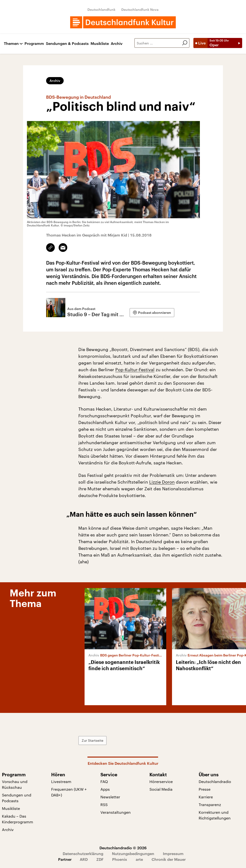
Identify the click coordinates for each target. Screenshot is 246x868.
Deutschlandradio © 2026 (123, 848)
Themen (11, 44)
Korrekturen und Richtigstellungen (215, 815)
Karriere (206, 797)
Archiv (117, 44)
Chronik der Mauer (169, 859)
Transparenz (210, 804)
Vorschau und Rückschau (15, 784)
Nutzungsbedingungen (133, 853)
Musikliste (100, 44)
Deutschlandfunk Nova (140, 9)
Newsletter (110, 797)
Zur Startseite (92, 740)
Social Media (161, 789)
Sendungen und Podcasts (17, 798)
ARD (84, 859)
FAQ (104, 781)
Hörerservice (161, 781)
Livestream (61, 781)
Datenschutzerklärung (83, 853)
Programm (34, 44)
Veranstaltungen (116, 812)
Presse (205, 789)
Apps (105, 789)
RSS (104, 804)
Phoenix (120, 859)
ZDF (100, 859)
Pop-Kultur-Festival (135, 370)
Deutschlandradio (215, 781)
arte (139, 859)
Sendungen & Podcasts (67, 44)
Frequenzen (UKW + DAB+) (69, 792)
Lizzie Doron (162, 482)
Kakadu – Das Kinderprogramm (18, 819)
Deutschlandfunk (101, 9)
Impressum (173, 853)
